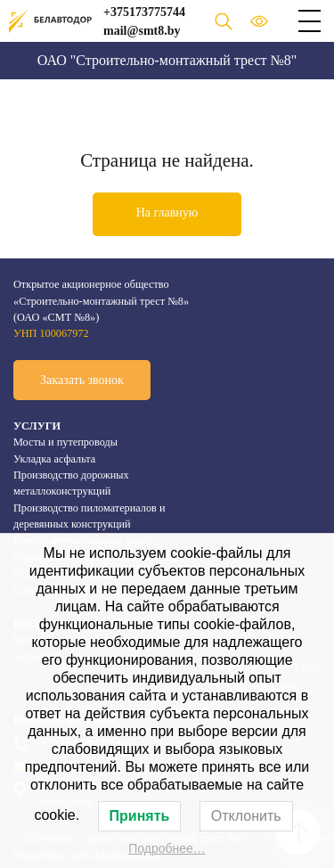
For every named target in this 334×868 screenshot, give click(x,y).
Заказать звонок (82, 380)
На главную (167, 213)
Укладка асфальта (54, 459)
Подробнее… (167, 848)
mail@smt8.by (142, 31)
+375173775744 (144, 12)
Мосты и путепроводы (65, 442)
